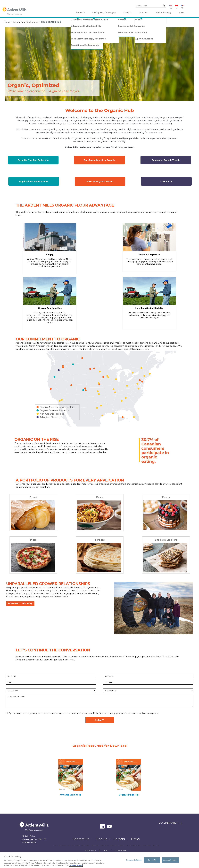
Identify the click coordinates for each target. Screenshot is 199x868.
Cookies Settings (134, 860)
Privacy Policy (91, 850)
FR (177, 8)
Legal (105, 850)
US (171, 8)
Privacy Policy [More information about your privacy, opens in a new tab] (76, 866)
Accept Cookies (170, 860)
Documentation (168, 823)
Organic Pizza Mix (129, 795)
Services (144, 13)
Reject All (152, 860)
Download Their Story (20, 603)
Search (163, 6)
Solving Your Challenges (104, 13)
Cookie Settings (121, 850)
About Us (128, 13)
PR (182, 8)
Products (80, 13)
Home (7, 22)
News (182, 13)
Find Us (101, 839)
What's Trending (163, 13)
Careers (119, 839)
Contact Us (81, 839)
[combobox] (151, 6)
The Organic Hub (51, 22)
